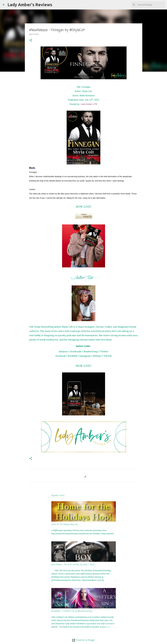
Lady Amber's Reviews (30, 5)
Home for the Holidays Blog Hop (64, 525)
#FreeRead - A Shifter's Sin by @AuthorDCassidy (72, 611)
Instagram (85, 356)
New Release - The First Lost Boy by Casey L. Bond (73, 565)
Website (97, 356)
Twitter (104, 351)
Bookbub (73, 356)
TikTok (108, 356)
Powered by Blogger (83, 640)
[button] (31, 40)
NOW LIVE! (84, 207)
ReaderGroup (91, 351)
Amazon (63, 351)
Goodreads (76, 351)
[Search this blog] (151, 5)
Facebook (61, 356)
